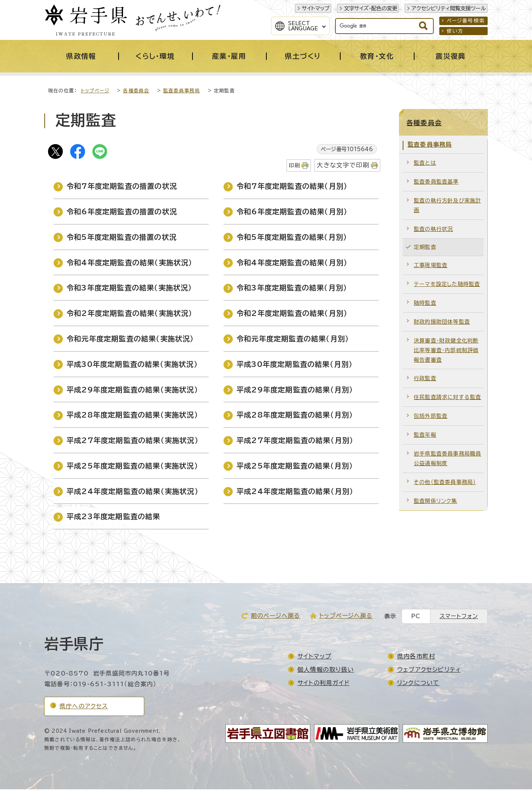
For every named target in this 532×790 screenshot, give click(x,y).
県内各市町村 (416, 657)
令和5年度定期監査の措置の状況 (122, 238)
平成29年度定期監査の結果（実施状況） (132, 390)
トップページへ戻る (346, 616)
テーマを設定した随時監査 (447, 285)
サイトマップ (316, 8)
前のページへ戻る (276, 616)
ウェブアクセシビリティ (429, 670)
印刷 (294, 166)
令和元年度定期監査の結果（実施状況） (130, 339)
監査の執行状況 (433, 230)
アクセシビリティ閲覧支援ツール (449, 8)
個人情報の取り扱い (326, 670)
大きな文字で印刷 (343, 166)
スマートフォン (459, 617)
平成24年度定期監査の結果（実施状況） (133, 492)
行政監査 (425, 379)
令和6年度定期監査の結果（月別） (292, 212)
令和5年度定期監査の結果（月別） (292, 238)
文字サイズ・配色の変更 (371, 8)
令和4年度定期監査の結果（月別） (292, 263)
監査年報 (425, 435)
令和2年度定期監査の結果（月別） (292, 314)
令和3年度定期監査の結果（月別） (292, 288)
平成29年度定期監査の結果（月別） (295, 390)
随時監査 (425, 304)
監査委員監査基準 (436, 182)
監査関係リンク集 (436, 502)
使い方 (455, 31)
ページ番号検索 (466, 21)
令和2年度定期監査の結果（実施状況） (130, 314)
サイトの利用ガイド (323, 684)
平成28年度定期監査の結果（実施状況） (132, 416)
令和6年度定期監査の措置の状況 (122, 212)
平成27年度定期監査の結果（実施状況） (133, 441)
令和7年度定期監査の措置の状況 (122, 187)
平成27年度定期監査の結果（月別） (295, 441)
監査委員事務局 (182, 91)
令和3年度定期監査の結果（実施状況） (129, 288)
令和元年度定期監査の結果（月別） (293, 339)
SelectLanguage (303, 26)
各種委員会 (136, 91)
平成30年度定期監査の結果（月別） (295, 365)
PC (416, 617)
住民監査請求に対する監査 (447, 398)
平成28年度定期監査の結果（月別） (295, 416)
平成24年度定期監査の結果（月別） (295, 492)
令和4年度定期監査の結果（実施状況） (130, 263)
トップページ (95, 91)
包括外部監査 (431, 417)
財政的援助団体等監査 (442, 322)
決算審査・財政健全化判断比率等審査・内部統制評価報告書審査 (446, 351)
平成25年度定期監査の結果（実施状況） (132, 466)
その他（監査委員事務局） (445, 483)
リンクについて (418, 684)
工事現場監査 (431, 266)
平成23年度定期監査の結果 (113, 517)
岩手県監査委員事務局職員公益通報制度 (447, 459)
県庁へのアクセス (84, 707)
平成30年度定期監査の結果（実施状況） (132, 365)
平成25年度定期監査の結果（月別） (295, 466)
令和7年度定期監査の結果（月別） (292, 187)
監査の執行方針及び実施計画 (447, 206)
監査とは (425, 164)
